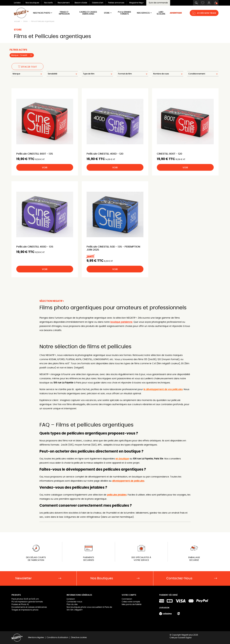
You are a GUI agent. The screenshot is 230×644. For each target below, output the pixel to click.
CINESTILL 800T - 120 (169, 154)
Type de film (89, 74)
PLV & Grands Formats (124, 13)
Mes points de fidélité (132, 604)
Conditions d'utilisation (57, 637)
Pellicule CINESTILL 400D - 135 (35, 247)
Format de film (125, 74)
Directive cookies (79, 637)
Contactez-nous (74, 602)
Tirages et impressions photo (25, 610)
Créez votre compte (131, 602)
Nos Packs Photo (43, 13)
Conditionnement (197, 74)
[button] (196, 3)
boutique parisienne (121, 322)
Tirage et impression (64, 13)
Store (108, 13)
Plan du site (72, 604)
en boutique (122, 459)
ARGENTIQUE (176, 13)
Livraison (71, 599)
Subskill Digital (185, 638)
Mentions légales (36, 637)
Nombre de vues (161, 74)
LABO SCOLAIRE (161, 13)
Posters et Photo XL (20, 604)
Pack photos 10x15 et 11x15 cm (25, 599)
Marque (16, 74)
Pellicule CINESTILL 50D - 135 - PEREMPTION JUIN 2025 (113, 248)
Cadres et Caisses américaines (88, 13)
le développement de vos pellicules (163, 389)
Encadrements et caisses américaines (29, 607)
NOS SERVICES (144, 13)
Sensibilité (52, 74)
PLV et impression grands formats (27, 602)
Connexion (127, 599)
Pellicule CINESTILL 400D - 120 (105, 154)
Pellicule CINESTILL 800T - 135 (35, 154)
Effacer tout (27, 67)
